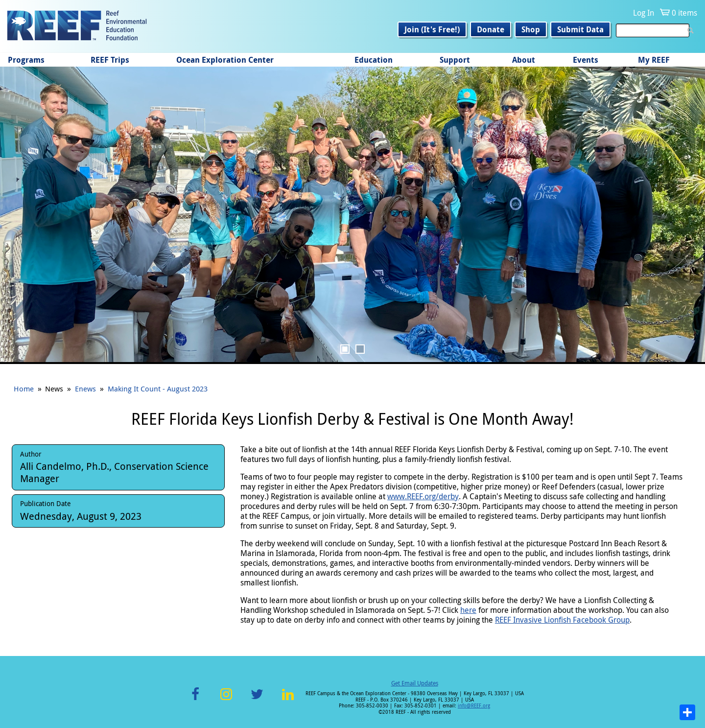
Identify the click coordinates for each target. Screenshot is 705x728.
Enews (85, 388)
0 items (684, 13)
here (468, 610)
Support (455, 60)
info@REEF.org (474, 706)
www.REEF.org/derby (423, 496)
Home (24, 388)
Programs (26, 60)
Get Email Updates (415, 683)
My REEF (654, 60)
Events (586, 60)
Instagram (226, 700)
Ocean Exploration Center (225, 60)
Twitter (257, 700)
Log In (644, 13)
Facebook (195, 700)
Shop (531, 29)
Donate (491, 29)
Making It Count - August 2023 (158, 388)
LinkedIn (288, 700)
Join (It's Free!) (432, 29)
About (524, 60)
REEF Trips (110, 60)
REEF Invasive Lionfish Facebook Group (562, 620)
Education (374, 60)
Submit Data (580, 29)
